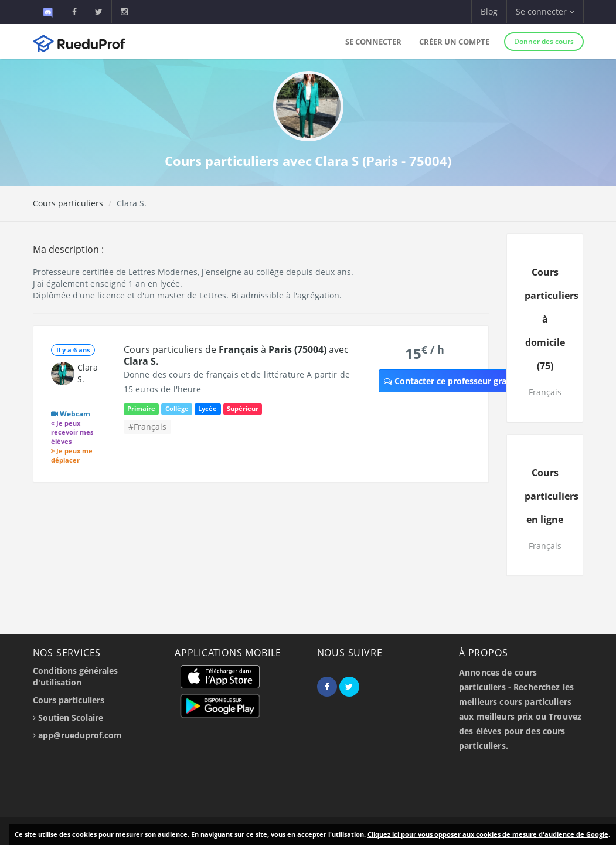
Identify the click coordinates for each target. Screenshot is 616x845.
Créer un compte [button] (454, 42)
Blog (489, 11)
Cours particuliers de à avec (236, 355)
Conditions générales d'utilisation (75, 676)
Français (545, 392)
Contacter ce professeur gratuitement (466, 381)
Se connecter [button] (545, 11)
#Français (147, 427)
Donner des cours (544, 41)
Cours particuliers (68, 203)
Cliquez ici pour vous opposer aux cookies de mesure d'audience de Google (488, 834)
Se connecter (373, 42)
